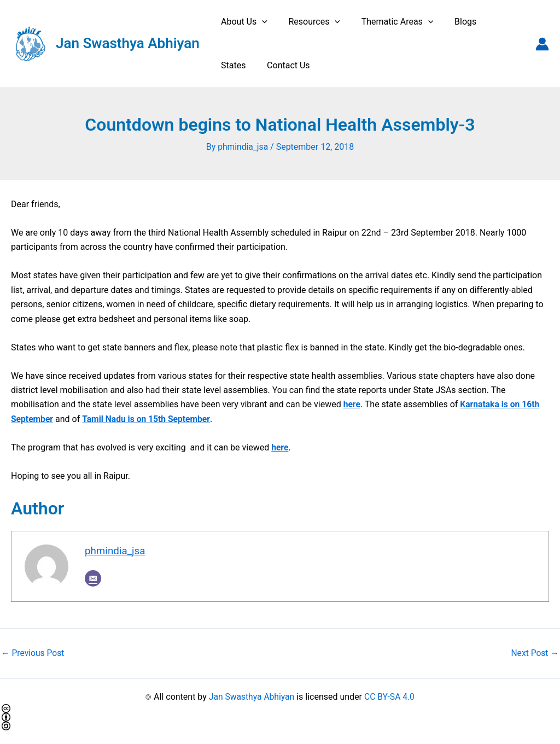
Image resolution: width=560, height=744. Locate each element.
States (494, 22)
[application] (260, 22)
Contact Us (241, 65)
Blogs (453, 22)
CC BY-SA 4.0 (390, 696)
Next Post (534, 653)
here (352, 404)
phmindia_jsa (116, 551)
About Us (243, 22)
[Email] (93, 578)
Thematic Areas (388, 22)
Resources (309, 22)
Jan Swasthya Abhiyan (128, 43)
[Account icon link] (542, 44)
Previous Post (33, 653)
